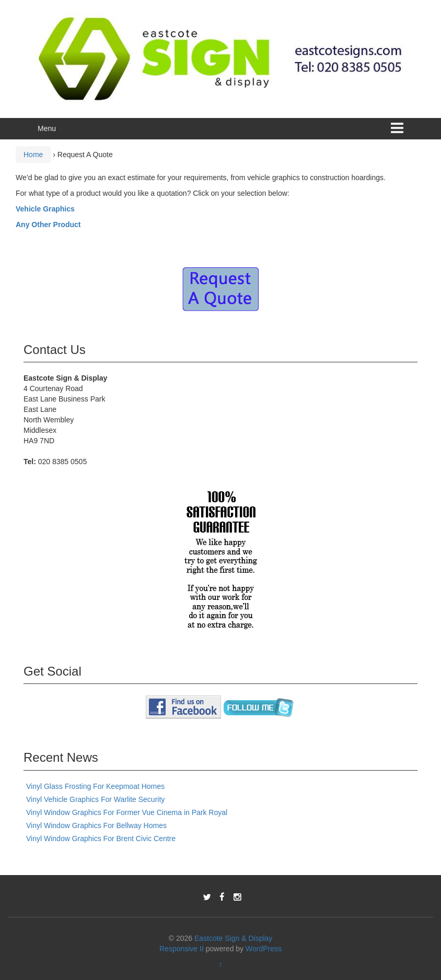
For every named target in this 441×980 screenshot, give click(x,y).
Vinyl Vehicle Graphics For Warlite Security (95, 799)
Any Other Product (48, 225)
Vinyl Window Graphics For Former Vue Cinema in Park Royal (127, 812)
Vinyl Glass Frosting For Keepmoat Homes (95, 786)
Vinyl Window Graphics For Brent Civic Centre (101, 839)
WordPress (264, 949)
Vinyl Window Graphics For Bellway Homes (96, 825)
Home (33, 155)
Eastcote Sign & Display (233, 938)
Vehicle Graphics (45, 209)
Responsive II (182, 949)
